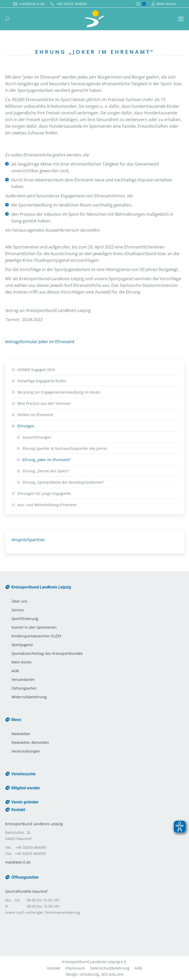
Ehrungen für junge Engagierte (44, 493)
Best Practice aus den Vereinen (44, 403)
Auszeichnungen (37, 437)
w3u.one (116, 974)
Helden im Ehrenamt (35, 415)
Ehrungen (23, 426)
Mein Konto (164, 4)
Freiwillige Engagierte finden (42, 381)
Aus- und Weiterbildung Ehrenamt (47, 505)
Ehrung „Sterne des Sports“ (46, 471)
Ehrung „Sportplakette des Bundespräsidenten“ (63, 482)
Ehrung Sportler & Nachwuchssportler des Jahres (65, 448)
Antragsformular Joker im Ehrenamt (40, 342)
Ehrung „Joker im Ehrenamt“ (47, 460)
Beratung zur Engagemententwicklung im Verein (59, 392)
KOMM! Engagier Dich (36, 370)
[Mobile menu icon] (181, 19)
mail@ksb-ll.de (18, 862)
